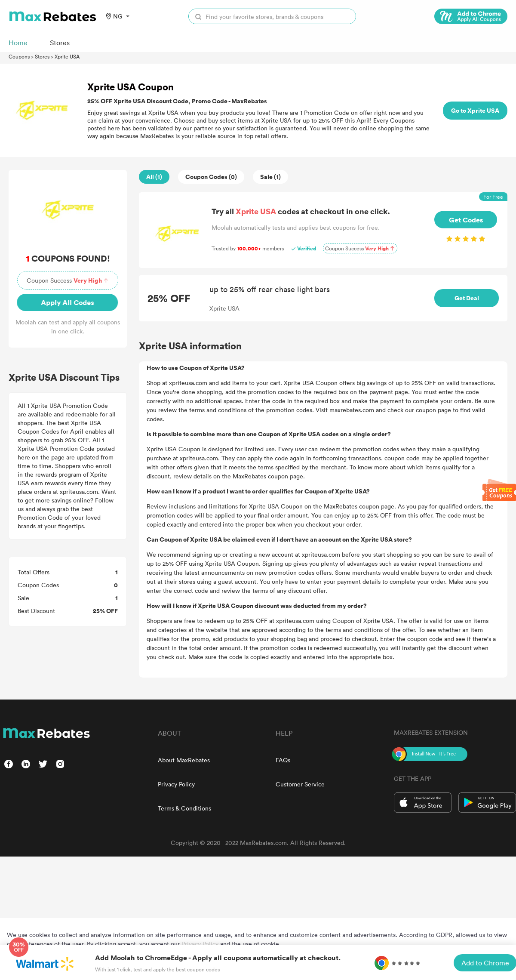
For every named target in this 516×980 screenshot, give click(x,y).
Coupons (19, 56)
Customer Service (300, 784)
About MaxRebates (184, 760)
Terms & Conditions (184, 808)
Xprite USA (67, 56)
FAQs (283, 760)
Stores (42, 56)
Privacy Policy (176, 784)
